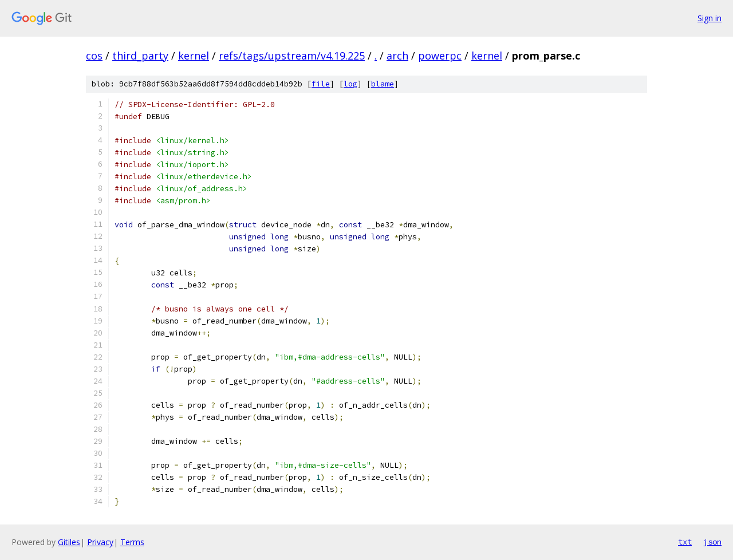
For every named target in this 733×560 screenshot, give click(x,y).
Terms (132, 542)
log (350, 84)
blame (383, 84)
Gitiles (69, 542)
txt (685, 542)
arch (397, 56)
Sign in (710, 18)
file (321, 84)
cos (94, 56)
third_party (140, 56)
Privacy (100, 542)
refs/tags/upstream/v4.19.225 (292, 56)
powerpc (440, 56)
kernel (194, 56)
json (712, 542)
